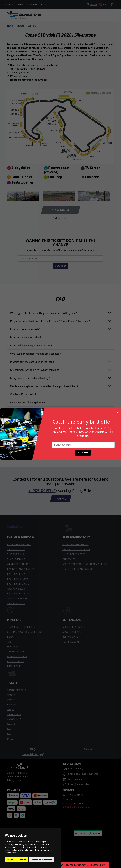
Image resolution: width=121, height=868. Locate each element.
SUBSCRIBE (83, 452)
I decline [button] (22, 860)
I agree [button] (10, 860)
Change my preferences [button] (42, 860)
